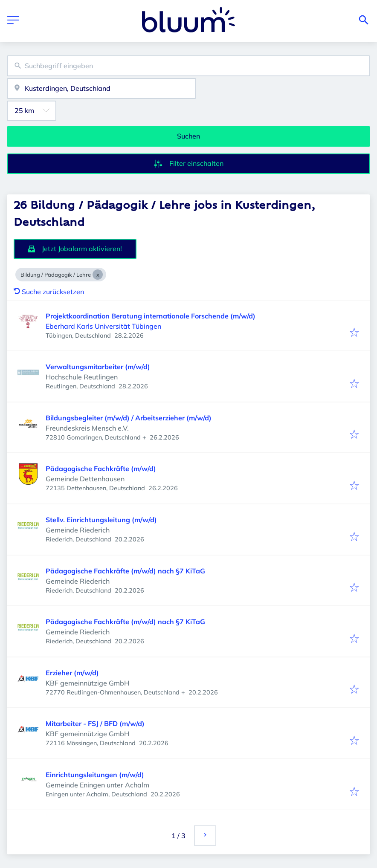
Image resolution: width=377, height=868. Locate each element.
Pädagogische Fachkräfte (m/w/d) (101, 469)
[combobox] (188, 66)
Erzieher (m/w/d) (72, 673)
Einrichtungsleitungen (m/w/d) (95, 775)
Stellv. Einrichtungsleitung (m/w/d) (101, 520)
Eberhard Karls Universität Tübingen (103, 326)
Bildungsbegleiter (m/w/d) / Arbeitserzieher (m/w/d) (129, 418)
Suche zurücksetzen (49, 292)
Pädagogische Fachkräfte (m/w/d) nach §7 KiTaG (125, 571)
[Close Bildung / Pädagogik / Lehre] (98, 275)
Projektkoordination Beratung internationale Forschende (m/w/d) (151, 316)
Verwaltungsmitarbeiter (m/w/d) (98, 367)
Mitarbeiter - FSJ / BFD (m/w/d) (95, 723)
